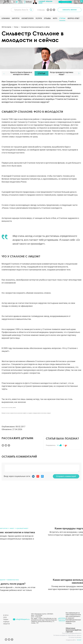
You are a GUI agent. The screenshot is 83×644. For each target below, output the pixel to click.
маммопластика (13, 580)
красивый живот (22, 528)
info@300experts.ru (23, 619)
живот (12, 528)
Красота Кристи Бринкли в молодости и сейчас (21, 73)
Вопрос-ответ (73, 18)
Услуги (39, 18)
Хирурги (16, 18)
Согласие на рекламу (75, 637)
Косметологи (27, 18)
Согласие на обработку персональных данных (67, 635)
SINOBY (79, 640)
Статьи (62, 18)
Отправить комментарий (66, 476)
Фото (55, 18)
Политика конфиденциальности (72, 633)
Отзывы (47, 18)
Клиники (6, 18)
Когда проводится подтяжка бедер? (62, 73)
